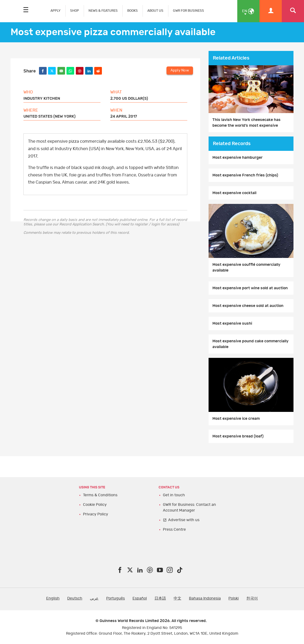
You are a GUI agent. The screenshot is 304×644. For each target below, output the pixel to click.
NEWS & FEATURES (103, 11)
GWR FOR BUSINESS (188, 11)
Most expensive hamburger (238, 158)
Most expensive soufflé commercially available (246, 267)
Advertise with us (184, 520)
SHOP (75, 11)
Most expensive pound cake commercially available (250, 344)
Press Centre (174, 529)
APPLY (55, 11)
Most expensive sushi (232, 323)
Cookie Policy (95, 505)
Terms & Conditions (100, 495)
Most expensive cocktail (234, 193)
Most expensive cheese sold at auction (248, 306)
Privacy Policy (96, 514)
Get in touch (174, 495)
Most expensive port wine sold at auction (250, 288)
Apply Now (180, 70)
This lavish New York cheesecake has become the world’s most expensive (246, 123)
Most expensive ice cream (236, 419)
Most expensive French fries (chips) (245, 175)
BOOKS (133, 11)
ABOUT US (155, 11)
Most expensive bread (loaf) (238, 436)
